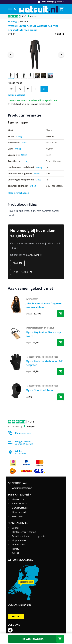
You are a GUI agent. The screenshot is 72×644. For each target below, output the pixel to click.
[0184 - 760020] (23, 272)
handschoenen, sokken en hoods (42, 357)
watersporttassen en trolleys (40, 328)
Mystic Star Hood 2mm (39, 390)
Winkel (15, 528)
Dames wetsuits (20, 508)
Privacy (15, 549)
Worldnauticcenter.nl (22, 488)
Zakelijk (16, 553)
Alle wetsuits (18, 499)
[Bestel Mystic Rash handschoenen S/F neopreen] (61, 372)
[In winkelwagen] (36, 639)
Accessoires (18, 516)
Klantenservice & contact (24, 532)
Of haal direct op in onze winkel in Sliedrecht (29, 104)
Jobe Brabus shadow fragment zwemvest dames (44, 305)
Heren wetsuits (19, 504)
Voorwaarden (19, 545)
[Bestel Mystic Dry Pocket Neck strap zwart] (61, 343)
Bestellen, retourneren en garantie (29, 536)
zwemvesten (32, 299)
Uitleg (19, 136)
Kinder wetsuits (20, 512)
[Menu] (10, 9)
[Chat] (17, 263)
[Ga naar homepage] (38, 9)
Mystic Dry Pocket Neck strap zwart (43, 334)
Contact (16, 616)
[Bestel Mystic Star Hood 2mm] (61, 397)
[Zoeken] (16, 9)
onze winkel (35, 255)
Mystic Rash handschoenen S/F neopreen (44, 363)
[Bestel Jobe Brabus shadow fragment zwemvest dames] (61, 314)
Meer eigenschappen (18, 193)
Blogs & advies (19, 540)
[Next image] (61, 54)
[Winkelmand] (62, 9)
